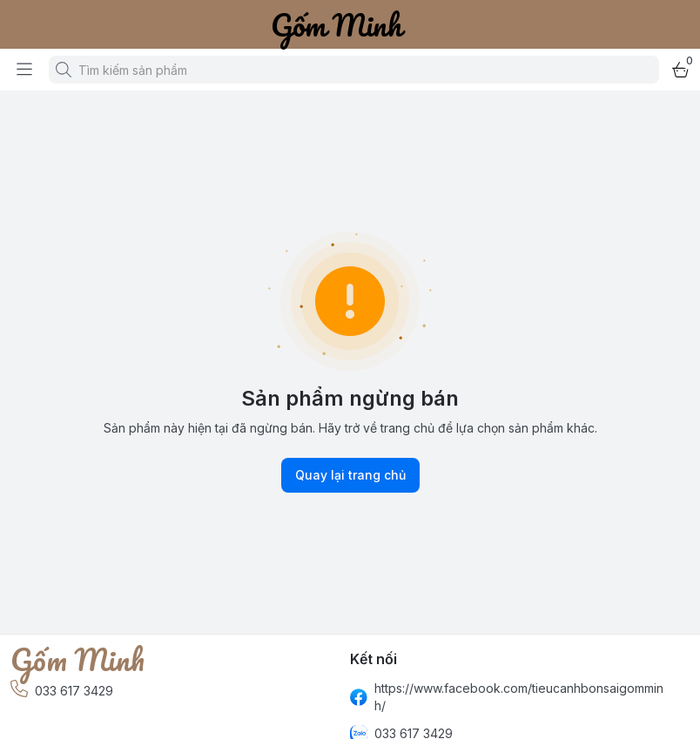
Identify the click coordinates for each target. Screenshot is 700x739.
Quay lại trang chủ (350, 475)
